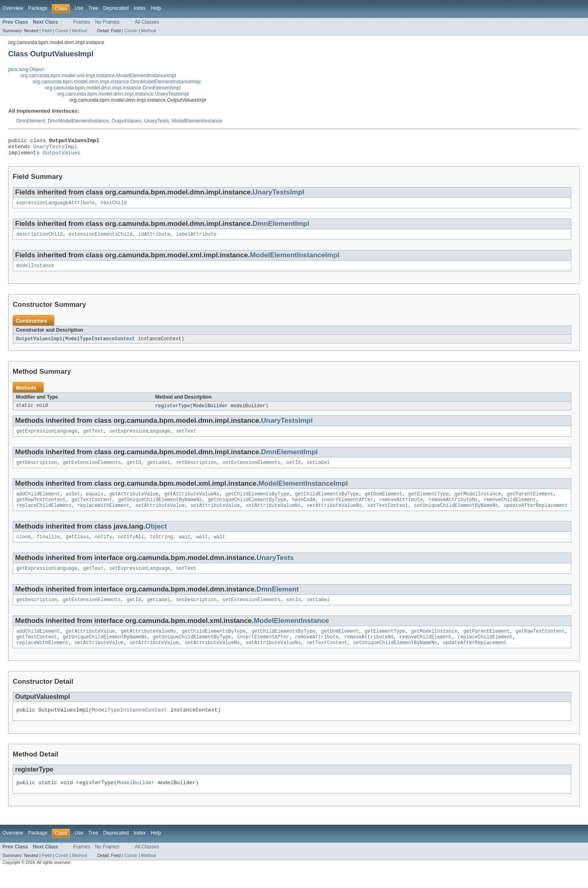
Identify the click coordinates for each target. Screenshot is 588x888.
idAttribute (154, 239)
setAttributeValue (160, 516)
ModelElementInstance (197, 121)
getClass (77, 549)
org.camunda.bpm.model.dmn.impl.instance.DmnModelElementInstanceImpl (117, 82)
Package (38, 8)
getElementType (428, 503)
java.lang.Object (26, 69)
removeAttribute (401, 510)
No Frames (107, 22)
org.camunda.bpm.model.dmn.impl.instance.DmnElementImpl (113, 88)
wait (185, 549)
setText (186, 439)
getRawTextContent (41, 510)
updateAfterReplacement (536, 516)
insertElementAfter (347, 510)
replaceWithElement (103, 516)
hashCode (304, 510)
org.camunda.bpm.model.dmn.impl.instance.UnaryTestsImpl (123, 94)
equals (95, 503)
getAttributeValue (134, 503)
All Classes (147, 22)
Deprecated (116, 8)
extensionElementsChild (100, 239)
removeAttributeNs (453, 510)
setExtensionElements (252, 471)
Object (156, 537)
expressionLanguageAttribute (56, 207)
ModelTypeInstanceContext (100, 345)
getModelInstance (478, 503)
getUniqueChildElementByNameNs (160, 510)
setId (294, 471)
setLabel (318, 471)
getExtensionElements (92, 471)
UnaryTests (157, 121)
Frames (81, 22)
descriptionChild (40, 239)
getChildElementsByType (257, 503)
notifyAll (131, 549)
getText (93, 439)
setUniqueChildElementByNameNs (456, 516)
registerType (173, 413)
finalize (48, 549)
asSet (73, 503)
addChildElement (38, 503)
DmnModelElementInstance (78, 121)
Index (140, 8)
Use (79, 8)
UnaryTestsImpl (56, 149)
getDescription (37, 471)
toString (161, 549)
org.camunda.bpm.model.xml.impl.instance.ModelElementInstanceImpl (98, 76)
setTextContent (388, 516)
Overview (13, 8)
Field (47, 31)
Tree (93, 8)
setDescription (196, 471)
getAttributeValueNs (192, 503)
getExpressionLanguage (47, 439)
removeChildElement (510, 510)
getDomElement (383, 503)
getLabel (159, 471)
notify (104, 549)
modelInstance (35, 272)
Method (79, 31)
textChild (114, 207)
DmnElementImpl (281, 228)
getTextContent (92, 510)
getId (134, 471)
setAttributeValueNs (273, 516)
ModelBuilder (210, 413)
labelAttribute (196, 239)
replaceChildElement (44, 516)
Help (156, 8)
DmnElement (31, 121)
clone (24, 549)
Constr (62, 31)
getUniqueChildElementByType (247, 510)
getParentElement (530, 503)
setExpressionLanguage (139, 439)
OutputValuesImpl (39, 345)
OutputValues (126, 121)
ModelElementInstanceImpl (295, 260)
